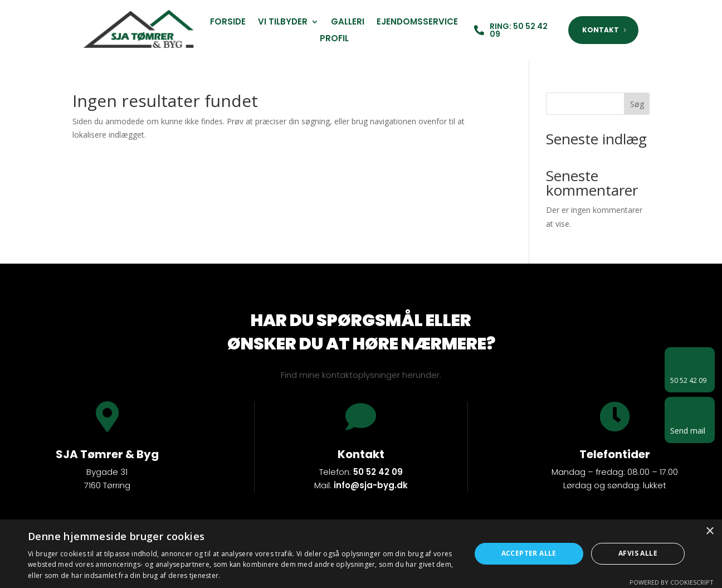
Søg (637, 104)
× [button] (709, 531)
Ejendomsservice (417, 23)
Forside (228, 23)
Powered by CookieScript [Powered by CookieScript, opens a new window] (672, 582)
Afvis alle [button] (638, 553)
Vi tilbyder (283, 23)
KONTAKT (601, 30)
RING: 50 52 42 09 (519, 30)
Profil (334, 39)
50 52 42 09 (378, 472)
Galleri (348, 23)
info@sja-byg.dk (371, 485)
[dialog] (361, 554)
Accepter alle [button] (529, 553)
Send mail (688, 431)
